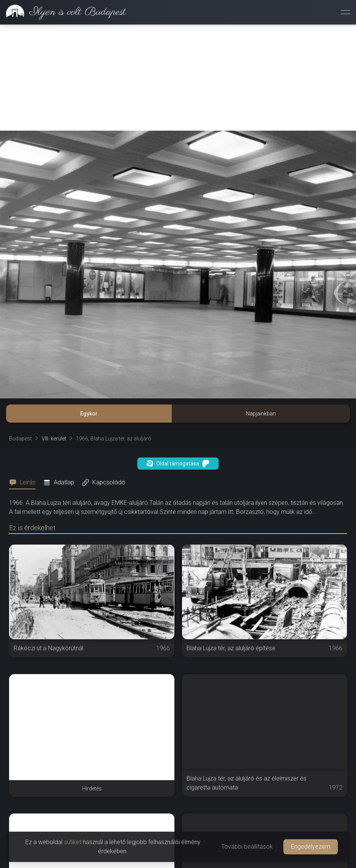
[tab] (25, 482)
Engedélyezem (311, 847)
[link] (63, 12)
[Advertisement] (178, 78)
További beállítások (247, 847)
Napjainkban (261, 414)
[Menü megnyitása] (345, 12)
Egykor (89, 414)
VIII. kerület (54, 439)
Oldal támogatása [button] (178, 464)
